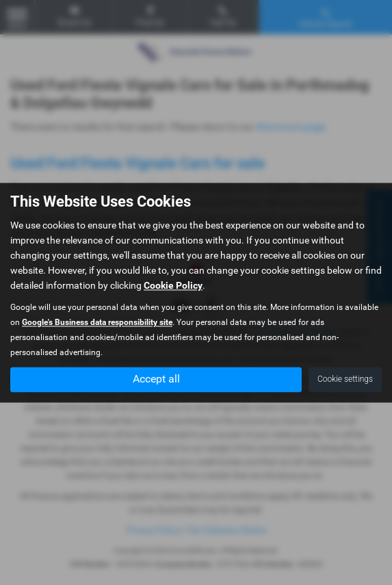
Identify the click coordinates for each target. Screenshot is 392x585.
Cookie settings (345, 379)
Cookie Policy (173, 285)
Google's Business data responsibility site (97, 322)
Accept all (156, 379)
